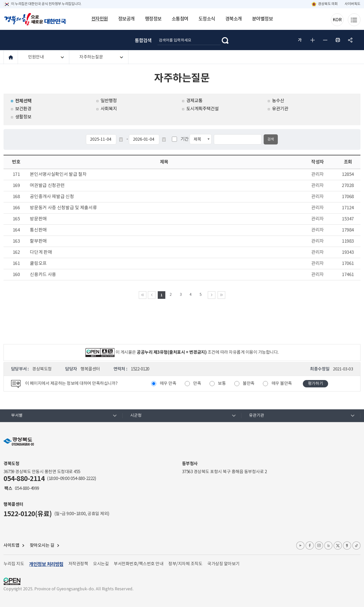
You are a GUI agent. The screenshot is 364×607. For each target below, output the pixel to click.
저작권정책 (78, 564)
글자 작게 (325, 40)
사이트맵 (11, 546)
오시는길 (101, 564)
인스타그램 (319, 546)
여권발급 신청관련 (47, 186)
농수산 (278, 101)
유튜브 (300, 546)
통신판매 (38, 230)
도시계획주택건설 (202, 109)
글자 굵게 (300, 40)
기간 (185, 139)
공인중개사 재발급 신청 (52, 197)
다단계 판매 (41, 252)
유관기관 (280, 109)
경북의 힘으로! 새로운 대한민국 (35, 19)
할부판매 (38, 241)
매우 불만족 (282, 384)
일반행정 (109, 101)
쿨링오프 (38, 264)
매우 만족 (168, 384)
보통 (222, 384)
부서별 (17, 415)
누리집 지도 (14, 564)
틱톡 (356, 546)
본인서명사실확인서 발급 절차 (58, 174)
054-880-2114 (24, 479)
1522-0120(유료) (28, 514)
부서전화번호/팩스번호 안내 (139, 564)
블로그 (328, 546)
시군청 (136, 415)
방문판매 (38, 219)
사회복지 (109, 109)
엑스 (338, 546)
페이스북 (310, 546)
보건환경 (23, 109)
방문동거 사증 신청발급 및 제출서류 (63, 208)
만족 (197, 384)
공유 (350, 40)
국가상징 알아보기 (223, 564)
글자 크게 (312, 40)
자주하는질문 (91, 57)
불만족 (249, 384)
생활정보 (23, 117)
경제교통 (194, 101)
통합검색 (143, 41)
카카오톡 (347, 546)
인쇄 (338, 40)
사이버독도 (352, 4)
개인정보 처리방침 (46, 564)
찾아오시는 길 (42, 546)
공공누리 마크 (12, 581)
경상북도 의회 (328, 4)
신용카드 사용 (43, 275)
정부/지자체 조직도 (185, 564)
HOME (11, 57)
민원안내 (36, 57)
